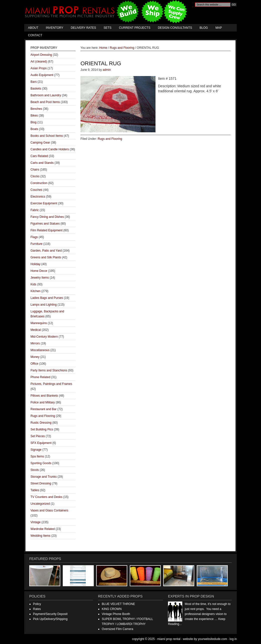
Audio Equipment (42, 75)
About (33, 28)
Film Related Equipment (46, 230)
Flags (34, 237)
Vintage (35, 522)
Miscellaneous (40, 350)
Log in (233, 639)
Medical (36, 330)
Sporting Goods (41, 463)
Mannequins (39, 323)
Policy (37, 604)
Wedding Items (40, 536)
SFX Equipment (41, 443)
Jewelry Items (40, 278)
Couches (36, 190)
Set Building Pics (42, 429)
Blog (204, 28)
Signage (36, 450)
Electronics (38, 197)
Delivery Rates (83, 28)
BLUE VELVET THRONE (118, 604)
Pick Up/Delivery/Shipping (50, 619)
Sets (107, 28)
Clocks (35, 176)
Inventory (54, 28)
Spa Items (37, 456)
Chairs (35, 170)
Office (34, 364)
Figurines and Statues (45, 224)
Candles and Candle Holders (50, 149)
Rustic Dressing (41, 423)
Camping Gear (40, 143)
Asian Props (39, 68)
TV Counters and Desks (46, 497)
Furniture (36, 244)
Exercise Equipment (44, 203)
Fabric (35, 210)
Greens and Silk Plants (46, 257)
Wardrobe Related (43, 529)
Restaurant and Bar (43, 409)
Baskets (36, 89)
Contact (35, 35)
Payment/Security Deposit (50, 614)
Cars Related (39, 156)
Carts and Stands (42, 163)
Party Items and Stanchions (49, 370)
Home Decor (39, 271)
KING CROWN (112, 609)
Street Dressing (41, 483)
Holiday (35, 264)
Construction (39, 183)
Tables (35, 490)
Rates (37, 609)
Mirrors (35, 343)
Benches (36, 109)
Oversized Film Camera (117, 629)
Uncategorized (40, 504)
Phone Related (40, 377)
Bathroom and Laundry (46, 95)
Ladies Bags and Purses (47, 298)
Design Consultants (175, 28)
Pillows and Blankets (44, 396)
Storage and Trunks (44, 477)
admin (107, 70)
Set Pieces (38, 436)
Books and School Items (47, 136)
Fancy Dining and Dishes (47, 217)
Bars (34, 82)
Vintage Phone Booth (116, 614)
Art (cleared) (39, 62)
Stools (35, 470)
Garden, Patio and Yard (46, 251)
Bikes (34, 116)
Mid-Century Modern (44, 337)
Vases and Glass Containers (49, 510)
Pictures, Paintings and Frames (51, 384)
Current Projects (135, 28)
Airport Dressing (41, 55)
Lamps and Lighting (44, 305)
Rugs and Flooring (110, 139)
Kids (33, 284)
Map (219, 28)
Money (35, 357)
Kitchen (35, 291)
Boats (34, 129)
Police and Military (43, 402)
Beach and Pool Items (45, 102)
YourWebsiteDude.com (213, 639)
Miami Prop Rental (107, 12)
